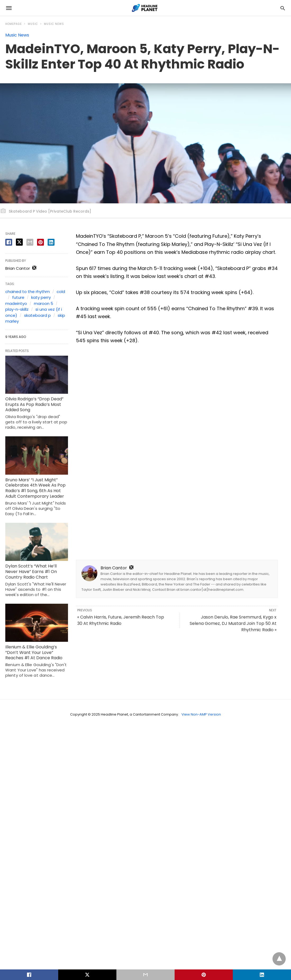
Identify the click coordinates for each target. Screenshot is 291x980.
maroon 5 (44, 303)
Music (33, 24)
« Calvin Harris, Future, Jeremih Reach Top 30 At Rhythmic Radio (121, 620)
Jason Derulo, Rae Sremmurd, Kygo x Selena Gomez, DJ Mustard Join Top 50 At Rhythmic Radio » (233, 623)
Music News (54, 24)
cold (61, 292)
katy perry (41, 297)
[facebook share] (9, 242)
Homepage (13, 24)
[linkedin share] (51, 242)
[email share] (30, 242)
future (18, 297)
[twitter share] (19, 242)
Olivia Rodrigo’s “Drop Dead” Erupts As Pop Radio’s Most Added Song (34, 404)
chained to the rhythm (28, 292)
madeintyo (16, 303)
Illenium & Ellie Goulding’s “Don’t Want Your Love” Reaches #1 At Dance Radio (34, 652)
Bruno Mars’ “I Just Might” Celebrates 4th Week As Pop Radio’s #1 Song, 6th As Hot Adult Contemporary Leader (35, 488)
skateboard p (37, 315)
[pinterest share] (40, 242)
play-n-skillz (17, 309)
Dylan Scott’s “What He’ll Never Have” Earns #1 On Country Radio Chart (31, 572)
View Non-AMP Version (201, 714)
